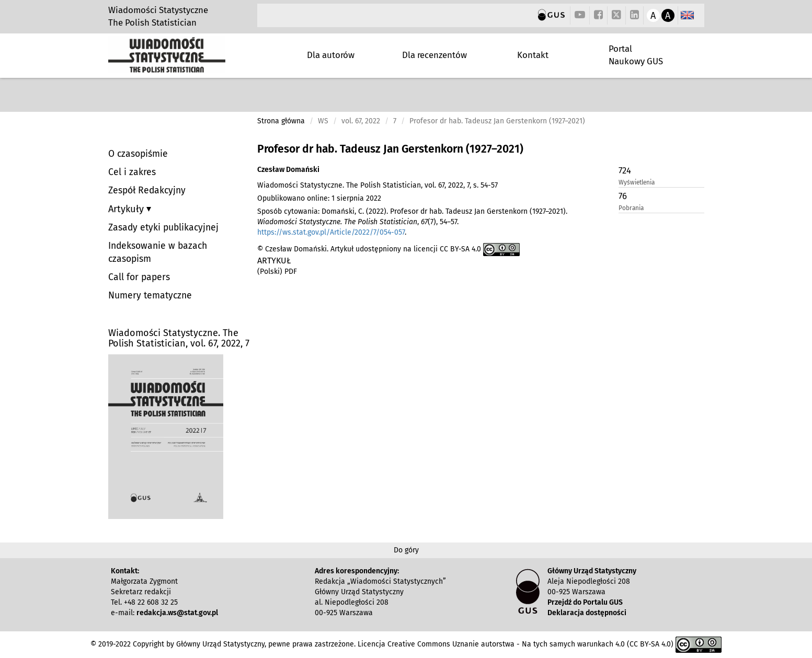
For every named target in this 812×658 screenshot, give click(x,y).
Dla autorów (331, 55)
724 (625, 170)
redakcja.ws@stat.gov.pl (177, 613)
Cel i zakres (132, 172)
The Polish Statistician (152, 22)
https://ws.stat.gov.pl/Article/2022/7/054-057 (331, 232)
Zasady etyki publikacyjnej (163, 228)
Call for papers (139, 277)
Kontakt (533, 55)
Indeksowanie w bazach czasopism (158, 252)
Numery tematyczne (150, 296)
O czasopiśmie (138, 154)
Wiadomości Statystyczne (158, 10)
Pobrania (631, 208)
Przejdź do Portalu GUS (585, 602)
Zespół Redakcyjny (147, 191)
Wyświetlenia (637, 182)
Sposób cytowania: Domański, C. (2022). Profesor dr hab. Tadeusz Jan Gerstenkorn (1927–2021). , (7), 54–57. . (412, 222)
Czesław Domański (288, 170)
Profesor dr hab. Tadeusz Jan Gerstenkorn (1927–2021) (390, 149)
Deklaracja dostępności (587, 613)
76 (623, 196)
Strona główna (281, 121)
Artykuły (127, 209)
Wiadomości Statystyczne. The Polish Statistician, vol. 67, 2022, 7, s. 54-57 (378, 185)
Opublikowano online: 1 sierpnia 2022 (319, 198)
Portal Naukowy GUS (636, 55)
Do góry (406, 550)
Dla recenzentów (434, 55)
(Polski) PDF (277, 272)
